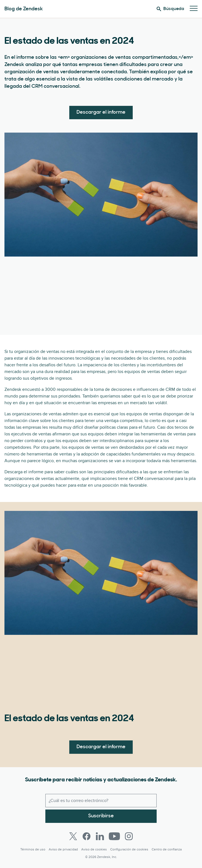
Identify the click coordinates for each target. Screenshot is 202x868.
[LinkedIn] (100, 836)
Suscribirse (101, 816)
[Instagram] (129, 836)
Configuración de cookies (129, 849)
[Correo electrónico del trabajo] (101, 801)
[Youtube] (114, 836)
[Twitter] (73, 836)
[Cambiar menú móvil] (194, 9)
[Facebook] (87, 836)
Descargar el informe (101, 112)
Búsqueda (170, 9)
